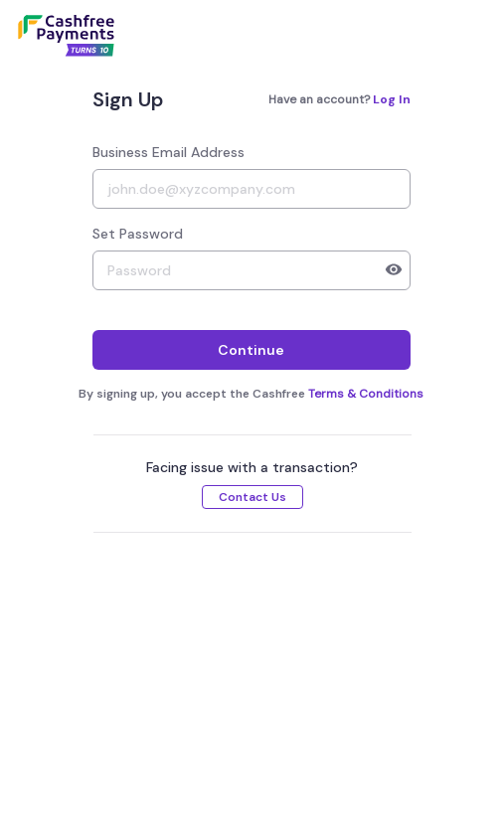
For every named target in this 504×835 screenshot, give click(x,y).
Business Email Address (168, 152)
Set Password (138, 234)
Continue (252, 350)
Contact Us (252, 497)
